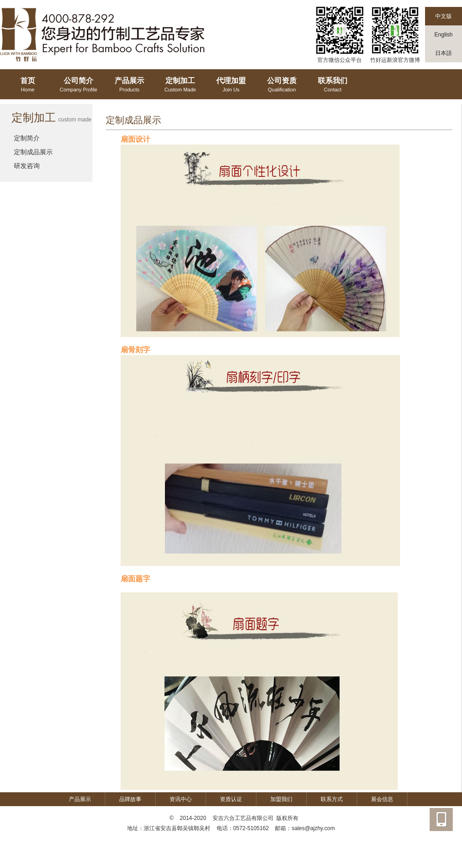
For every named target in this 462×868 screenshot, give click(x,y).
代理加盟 (231, 85)
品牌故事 (130, 799)
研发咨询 (27, 166)
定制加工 (180, 85)
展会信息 (382, 799)
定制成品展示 (33, 152)
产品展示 (129, 85)
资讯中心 (181, 799)
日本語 (444, 53)
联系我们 (333, 85)
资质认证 (231, 799)
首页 (28, 85)
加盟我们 (281, 799)
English (443, 35)
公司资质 (282, 85)
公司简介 (79, 85)
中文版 (444, 16)
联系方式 (332, 799)
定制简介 (27, 138)
